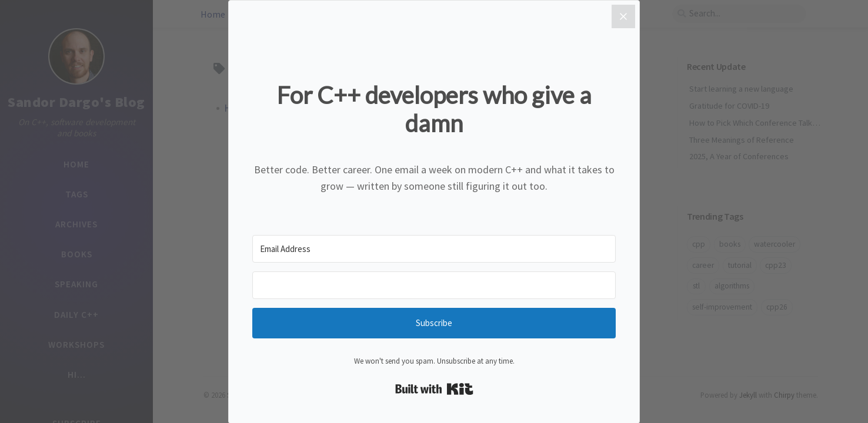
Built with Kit (434, 389)
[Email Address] (434, 249)
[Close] (623, 16)
